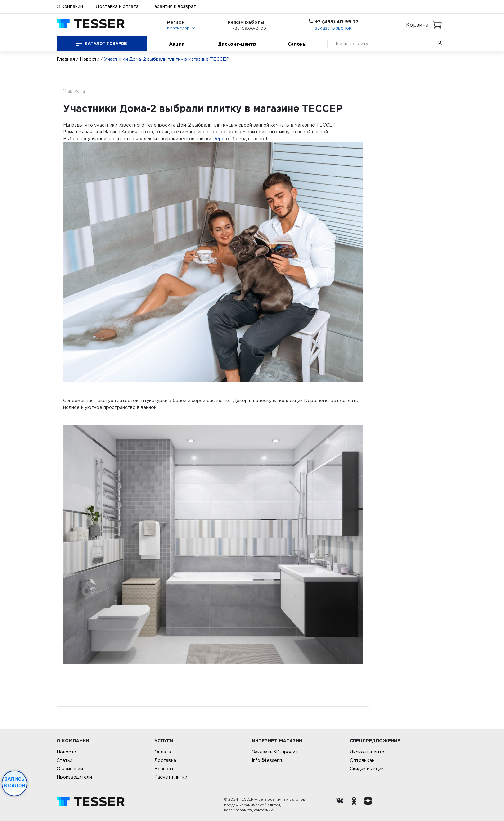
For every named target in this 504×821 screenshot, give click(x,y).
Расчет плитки (171, 777)
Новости (90, 59)
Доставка (165, 760)
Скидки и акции (367, 769)
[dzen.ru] (370, 805)
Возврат (164, 769)
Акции (177, 44)
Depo (219, 139)
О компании (70, 6)
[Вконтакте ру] (341, 805)
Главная (66, 59)
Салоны (297, 44)
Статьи (64, 760)
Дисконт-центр (237, 44)
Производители (74, 777)
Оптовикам (362, 760)
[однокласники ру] (355, 805)
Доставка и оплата (117, 6)
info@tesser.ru (268, 760)
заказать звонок (333, 28)
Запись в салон (15, 782)
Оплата (163, 752)
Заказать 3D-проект (275, 752)
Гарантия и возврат (174, 6)
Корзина (417, 25)
